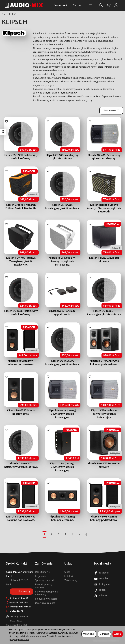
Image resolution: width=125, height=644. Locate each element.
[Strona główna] (25, 5)
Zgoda (118, 634)
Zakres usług (71, 580)
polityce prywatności (19, 640)
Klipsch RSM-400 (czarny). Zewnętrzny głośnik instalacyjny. (21, 261)
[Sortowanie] (111, 111)
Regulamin (41, 576)
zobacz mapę (23, 592)
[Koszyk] (109, 5)
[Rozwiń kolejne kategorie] (91, 5)
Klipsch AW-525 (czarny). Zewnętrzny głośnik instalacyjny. (62, 414)
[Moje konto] (116, 5)
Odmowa (104, 634)
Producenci (60, 5)
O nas (67, 572)
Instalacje (69, 576)
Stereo (77, 5)
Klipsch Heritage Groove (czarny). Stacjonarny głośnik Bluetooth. (104, 208)
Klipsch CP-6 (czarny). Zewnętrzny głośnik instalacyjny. (62, 467)
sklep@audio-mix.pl (18, 607)
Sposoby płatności (45, 580)
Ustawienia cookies (45, 603)
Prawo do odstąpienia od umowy (46, 593)
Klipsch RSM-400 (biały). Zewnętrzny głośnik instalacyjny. (62, 261)
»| (86, 534)
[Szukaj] (101, 5)
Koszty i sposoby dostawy (44, 586)
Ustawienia (89, 634)
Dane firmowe (42, 572)
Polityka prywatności (46, 599)
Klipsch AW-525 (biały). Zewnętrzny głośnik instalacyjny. (104, 414)
